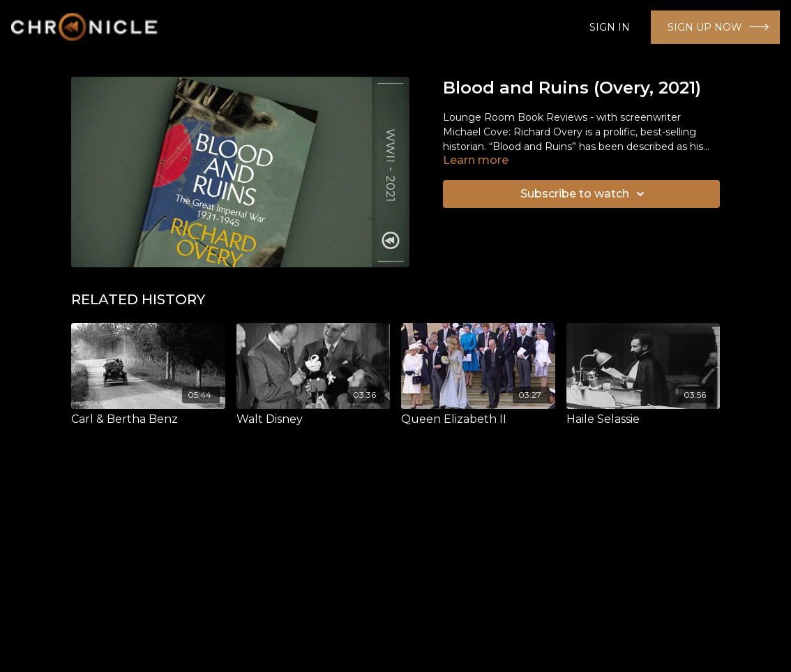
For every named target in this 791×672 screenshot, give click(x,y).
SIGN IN (610, 27)
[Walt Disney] (314, 419)
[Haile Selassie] (643, 419)
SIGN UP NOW (705, 27)
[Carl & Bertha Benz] (148, 419)
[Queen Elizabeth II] (478, 419)
